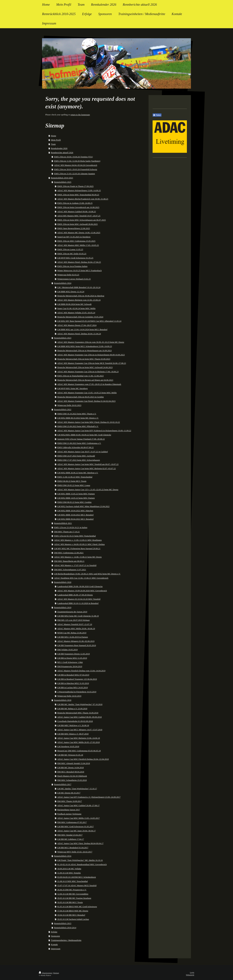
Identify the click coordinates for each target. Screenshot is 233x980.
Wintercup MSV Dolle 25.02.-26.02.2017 (75, 852)
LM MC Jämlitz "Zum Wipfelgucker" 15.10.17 (77, 789)
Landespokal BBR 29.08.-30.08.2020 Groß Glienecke (80, 586)
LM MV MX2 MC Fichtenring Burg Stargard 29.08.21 (77, 548)
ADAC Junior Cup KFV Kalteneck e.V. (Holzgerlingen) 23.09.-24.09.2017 (89, 797)
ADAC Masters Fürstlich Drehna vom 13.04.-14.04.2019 (81, 671)
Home (54, 136)
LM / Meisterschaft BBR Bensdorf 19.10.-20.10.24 (79, 287)
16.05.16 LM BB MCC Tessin (70, 902)
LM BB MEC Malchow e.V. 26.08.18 (73, 725)
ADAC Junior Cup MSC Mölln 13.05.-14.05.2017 (78, 818)
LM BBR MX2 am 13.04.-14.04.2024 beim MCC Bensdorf (82, 329)
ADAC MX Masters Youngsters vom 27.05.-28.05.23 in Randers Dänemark (89, 384)
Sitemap (56, 973)
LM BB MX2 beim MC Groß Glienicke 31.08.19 (78, 616)
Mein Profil (56, 140)
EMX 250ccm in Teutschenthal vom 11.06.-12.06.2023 (80, 376)
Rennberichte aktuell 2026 (62, 153)
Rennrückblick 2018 (63, 700)
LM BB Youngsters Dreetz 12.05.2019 (73, 654)
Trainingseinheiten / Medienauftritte (66, 940)
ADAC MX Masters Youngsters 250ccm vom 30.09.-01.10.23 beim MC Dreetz (91, 342)
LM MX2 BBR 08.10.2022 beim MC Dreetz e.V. (78, 418)
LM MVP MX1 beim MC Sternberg (72, 388)
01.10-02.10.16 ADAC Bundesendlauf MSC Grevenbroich (82, 864)
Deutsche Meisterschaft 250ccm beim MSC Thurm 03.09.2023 (84, 359)
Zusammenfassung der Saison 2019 (72, 612)
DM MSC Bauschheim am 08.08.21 (69, 561)
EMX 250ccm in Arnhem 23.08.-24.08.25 (75, 203)
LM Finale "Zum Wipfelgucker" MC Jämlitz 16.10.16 (80, 860)
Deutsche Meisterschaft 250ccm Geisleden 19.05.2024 (80, 317)
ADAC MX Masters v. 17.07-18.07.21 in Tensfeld (75, 565)
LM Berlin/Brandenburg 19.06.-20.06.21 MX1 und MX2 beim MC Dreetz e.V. (87, 574)
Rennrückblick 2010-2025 (62, 178)
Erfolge (54, 932)
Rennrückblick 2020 (63, 582)
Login (192, 972)
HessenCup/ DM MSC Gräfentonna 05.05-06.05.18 (79, 751)
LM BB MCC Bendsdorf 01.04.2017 (73, 848)
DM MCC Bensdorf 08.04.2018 (71, 772)
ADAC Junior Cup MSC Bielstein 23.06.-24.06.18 (79, 738)
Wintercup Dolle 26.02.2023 (69, 405)
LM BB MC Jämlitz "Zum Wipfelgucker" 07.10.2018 (80, 704)
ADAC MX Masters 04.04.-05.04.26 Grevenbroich (76, 165)
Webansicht (190, 975)
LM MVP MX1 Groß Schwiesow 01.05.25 (75, 258)
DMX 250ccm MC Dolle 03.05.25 (72, 254)
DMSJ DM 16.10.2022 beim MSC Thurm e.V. (77, 414)
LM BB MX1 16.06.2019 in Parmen (73, 637)
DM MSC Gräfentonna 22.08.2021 (69, 553)
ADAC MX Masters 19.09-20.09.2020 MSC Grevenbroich (82, 591)
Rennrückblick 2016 (63, 856)
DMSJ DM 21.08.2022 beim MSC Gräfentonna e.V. (79, 443)
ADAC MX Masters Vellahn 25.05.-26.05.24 (76, 313)
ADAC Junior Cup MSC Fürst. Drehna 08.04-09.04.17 (80, 843)
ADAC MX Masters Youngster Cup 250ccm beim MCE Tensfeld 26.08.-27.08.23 (92, 363)
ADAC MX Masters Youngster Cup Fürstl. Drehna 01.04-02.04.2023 (86, 401)
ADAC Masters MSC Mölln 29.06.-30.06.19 (76, 629)
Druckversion (46, 973)
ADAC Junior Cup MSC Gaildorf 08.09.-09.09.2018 (79, 717)
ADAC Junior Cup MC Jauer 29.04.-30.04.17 (76, 831)
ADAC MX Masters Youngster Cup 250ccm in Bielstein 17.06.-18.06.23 (88, 372)
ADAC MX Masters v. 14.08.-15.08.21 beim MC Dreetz (78, 557)
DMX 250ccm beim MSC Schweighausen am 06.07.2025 (82, 220)
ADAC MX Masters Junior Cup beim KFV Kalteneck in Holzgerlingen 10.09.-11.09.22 (94, 431)
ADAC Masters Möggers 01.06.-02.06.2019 (76, 641)
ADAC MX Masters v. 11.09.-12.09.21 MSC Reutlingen (78, 540)
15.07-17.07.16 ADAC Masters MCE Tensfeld (77, 885)
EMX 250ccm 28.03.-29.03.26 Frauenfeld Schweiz (76, 169)
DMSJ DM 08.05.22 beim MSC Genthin (74, 502)
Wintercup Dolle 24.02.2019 (69, 696)
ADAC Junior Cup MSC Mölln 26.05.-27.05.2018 (78, 742)
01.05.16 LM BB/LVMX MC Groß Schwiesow (77, 907)
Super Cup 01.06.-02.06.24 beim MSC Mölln (76, 308)
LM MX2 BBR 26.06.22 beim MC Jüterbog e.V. (78, 473)
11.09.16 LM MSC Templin (69, 873)
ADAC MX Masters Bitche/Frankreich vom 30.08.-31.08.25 (83, 199)
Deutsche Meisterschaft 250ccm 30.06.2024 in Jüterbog (81, 296)
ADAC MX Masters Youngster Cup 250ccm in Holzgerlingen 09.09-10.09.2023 (91, 355)
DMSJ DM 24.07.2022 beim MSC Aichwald (76, 456)
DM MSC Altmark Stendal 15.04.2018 (74, 763)
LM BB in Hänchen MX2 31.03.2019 (73, 683)
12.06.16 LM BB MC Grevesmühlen (73, 894)
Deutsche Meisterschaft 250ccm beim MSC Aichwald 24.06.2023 (85, 367)
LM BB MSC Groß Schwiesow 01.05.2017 (75, 826)
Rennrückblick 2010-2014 (65, 928)
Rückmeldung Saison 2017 (69, 810)
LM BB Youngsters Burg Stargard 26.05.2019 (77, 645)
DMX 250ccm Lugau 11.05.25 (70, 249)
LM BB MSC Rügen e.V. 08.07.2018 (73, 734)
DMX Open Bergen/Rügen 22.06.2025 (74, 228)
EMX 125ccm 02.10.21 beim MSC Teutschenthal (75, 536)
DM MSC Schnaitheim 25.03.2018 (72, 780)
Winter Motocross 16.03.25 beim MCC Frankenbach (79, 270)
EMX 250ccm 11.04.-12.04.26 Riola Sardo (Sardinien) (77, 161)
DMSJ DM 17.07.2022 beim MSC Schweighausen (79, 460)
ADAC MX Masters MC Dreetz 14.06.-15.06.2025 (79, 233)
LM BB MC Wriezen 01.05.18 (70, 755)
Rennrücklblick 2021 (63, 523)
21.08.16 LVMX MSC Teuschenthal (72, 881)
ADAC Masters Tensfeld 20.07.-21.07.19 (75, 624)
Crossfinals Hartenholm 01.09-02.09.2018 (75, 721)
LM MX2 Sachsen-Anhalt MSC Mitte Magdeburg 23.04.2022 (83, 506)
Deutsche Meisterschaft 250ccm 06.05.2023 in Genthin (80, 397)
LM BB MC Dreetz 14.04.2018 (70, 768)
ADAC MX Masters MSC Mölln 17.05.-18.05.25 (78, 245)
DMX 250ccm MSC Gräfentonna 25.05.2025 (76, 241)
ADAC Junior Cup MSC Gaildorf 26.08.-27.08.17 (78, 805)
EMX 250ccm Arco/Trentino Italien (72, 266)
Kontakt (54, 944)
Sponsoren (55, 936)
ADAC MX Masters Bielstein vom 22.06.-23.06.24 (79, 300)
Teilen (157, 115)
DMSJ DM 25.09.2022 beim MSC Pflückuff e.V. (78, 426)
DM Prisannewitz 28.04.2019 (70, 666)
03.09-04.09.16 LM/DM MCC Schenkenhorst (77, 877)
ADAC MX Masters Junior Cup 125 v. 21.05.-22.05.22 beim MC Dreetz (88, 490)
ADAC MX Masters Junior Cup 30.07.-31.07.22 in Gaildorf (83, 452)
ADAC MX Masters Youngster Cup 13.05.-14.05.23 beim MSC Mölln (87, 393)
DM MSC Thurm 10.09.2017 (70, 801)
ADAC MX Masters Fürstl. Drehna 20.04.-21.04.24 (79, 334)
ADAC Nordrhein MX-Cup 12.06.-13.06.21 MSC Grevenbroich (81, 578)
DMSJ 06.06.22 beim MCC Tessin (72, 481)
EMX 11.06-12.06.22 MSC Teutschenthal (75, 477)
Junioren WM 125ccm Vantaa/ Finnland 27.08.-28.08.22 (81, 439)
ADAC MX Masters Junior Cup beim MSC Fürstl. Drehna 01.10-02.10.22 (89, 422)
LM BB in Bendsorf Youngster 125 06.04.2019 (77, 679)
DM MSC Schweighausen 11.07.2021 (70, 570)
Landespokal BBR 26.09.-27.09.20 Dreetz (75, 595)
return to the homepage (80, 115)
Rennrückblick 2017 (63, 784)
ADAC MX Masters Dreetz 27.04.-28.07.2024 (77, 325)
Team (53, 144)
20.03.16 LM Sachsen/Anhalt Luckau (73, 919)
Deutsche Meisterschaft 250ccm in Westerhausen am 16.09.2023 (84, 351)
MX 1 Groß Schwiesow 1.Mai (70, 662)
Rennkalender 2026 (59, 148)
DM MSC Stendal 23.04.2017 (70, 835)
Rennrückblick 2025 (63, 182)
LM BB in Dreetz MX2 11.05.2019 (72, 658)
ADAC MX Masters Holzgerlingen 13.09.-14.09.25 (79, 190)
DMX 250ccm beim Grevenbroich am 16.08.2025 (78, 207)
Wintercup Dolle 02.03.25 (68, 275)
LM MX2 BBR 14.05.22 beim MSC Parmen (76, 498)
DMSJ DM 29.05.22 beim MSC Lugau (74, 485)
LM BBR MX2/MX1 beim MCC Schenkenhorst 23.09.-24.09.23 (85, 346)
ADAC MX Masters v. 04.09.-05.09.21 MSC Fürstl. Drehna (79, 544)
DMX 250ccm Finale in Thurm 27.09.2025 (75, 186)
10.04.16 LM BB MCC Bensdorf (71, 915)
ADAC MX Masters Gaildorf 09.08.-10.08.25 (77, 212)
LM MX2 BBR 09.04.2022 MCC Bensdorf (75, 519)
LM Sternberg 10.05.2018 (68, 746)
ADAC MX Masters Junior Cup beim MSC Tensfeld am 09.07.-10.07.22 (88, 464)
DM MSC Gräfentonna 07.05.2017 (72, 822)
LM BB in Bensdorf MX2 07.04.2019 (73, 675)
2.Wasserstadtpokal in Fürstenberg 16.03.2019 (77, 692)
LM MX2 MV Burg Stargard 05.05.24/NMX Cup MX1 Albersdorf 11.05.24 (89, 321)
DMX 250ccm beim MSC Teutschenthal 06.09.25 (78, 195)
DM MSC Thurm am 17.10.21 (67, 532)
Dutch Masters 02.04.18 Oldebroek (72, 776)
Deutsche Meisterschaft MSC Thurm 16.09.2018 (78, 713)
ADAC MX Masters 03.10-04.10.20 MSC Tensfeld (79, 599)
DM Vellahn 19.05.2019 (67, 650)
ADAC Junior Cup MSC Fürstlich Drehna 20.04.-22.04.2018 (83, 759)
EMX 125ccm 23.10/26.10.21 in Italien (71, 527)
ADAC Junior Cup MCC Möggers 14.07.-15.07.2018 (80, 730)
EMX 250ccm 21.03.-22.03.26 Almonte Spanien (75, 174)
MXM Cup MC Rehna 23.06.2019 (72, 633)
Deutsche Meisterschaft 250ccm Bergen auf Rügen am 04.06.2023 (85, 380)
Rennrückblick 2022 (63, 409)
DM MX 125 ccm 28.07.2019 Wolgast (73, 620)
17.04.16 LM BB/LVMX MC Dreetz (73, 911)
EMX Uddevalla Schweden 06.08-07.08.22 (75, 447)
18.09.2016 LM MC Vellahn (69, 869)
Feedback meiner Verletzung (69, 814)
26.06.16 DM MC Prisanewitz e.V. (72, 890)
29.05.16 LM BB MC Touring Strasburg (74, 898)
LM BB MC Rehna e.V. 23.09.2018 (72, 709)
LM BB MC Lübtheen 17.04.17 (71, 839)
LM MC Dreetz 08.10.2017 (69, 793)
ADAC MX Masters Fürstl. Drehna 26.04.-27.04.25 (79, 262)
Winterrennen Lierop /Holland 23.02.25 (74, 279)
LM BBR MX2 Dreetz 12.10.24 (71, 292)
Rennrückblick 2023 (63, 338)
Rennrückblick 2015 (63, 923)
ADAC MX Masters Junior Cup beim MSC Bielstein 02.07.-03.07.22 (86, 468)
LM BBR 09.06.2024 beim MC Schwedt (74, 304)
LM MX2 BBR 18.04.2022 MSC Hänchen (75, 511)
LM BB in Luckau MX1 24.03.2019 (72, 687)
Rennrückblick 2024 (63, 283)
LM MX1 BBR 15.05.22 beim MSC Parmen (76, 494)
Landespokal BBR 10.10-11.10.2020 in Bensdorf (78, 603)
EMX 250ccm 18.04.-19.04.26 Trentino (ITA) (74, 157)
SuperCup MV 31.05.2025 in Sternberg (74, 237)
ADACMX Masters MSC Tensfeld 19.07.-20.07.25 (79, 216)
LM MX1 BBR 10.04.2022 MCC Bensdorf (75, 515)
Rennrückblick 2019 (63, 607)
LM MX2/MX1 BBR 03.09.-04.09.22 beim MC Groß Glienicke (84, 435)
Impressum (56, 949)
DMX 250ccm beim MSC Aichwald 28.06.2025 (78, 224)
